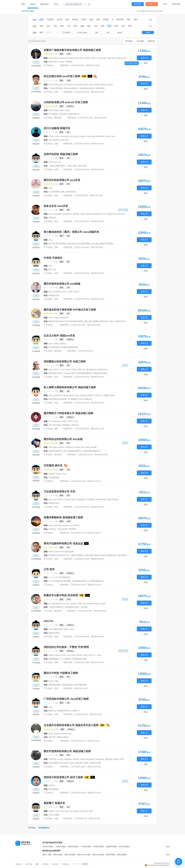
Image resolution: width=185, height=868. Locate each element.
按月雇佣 (140, 41)
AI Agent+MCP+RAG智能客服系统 (78, 373)
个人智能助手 (66, 659)
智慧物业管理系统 (100, 373)
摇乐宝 (66, 737)
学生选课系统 (54, 478)
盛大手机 (52, 737)
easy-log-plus (54, 140)
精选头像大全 (74, 114)
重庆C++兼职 (47, 855)
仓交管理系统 (54, 192)
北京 (48, 26)
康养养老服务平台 (56, 451)
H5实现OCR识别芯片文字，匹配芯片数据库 (66, 555)
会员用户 (67, 32)
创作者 (120, 33)
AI (112, 20)
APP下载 (29, 864)
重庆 (109, 26)
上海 (55, 26)
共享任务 (52, 529)
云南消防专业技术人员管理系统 (92, 88)
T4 (90, 76)
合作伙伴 (55, 864)
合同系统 (69, 62)
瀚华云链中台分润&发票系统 (79, 244)
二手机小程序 (71, 166)
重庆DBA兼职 (111, 855)
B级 (84, 76)
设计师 (59, 20)
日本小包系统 (54, 815)
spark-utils (64, 140)
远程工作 (85, 864)
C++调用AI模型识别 (96, 581)
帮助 (37, 864)
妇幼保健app (54, 789)
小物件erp (75, 425)
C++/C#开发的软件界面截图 (60, 581)
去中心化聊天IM (86, 399)
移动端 (75, 20)
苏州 (130, 26)
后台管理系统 (54, 347)
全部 (41, 20)
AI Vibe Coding (82, 33)
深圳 (62, 26)
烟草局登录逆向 (55, 685)
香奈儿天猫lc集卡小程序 (79, 763)
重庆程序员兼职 (28, 11)
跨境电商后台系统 (80, 659)
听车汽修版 (53, 114)
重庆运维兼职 (122, 855)
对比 (146, 63)
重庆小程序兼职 (70, 855)
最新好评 (151, 41)
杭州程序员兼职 (99, 847)
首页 (23, 4)
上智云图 (84, 607)
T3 (86, 543)
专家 (97, 33)
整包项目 (129, 41)
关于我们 (45, 864)
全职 (108, 33)
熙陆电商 (66, 425)
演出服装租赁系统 (79, 581)
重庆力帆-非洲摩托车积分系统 (96, 321)
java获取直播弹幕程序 (69, 347)
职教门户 (76, 711)
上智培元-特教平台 (56, 607)
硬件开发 (120, 20)
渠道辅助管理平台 (64, 711)
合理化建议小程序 (72, 607)
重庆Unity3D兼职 (98, 855)
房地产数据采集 (80, 685)
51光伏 (61, 62)
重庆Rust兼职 (58, 855)
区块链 (106, 20)
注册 (178, 4)
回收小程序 (82, 166)
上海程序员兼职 (61, 847)
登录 (174, 4)
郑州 (116, 26)
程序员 (33, 4)
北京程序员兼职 (48, 847)
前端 (67, 20)
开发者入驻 (152, 4)
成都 (82, 26)
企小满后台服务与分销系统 (102, 244)
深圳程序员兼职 (73, 847)
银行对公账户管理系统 (58, 244)
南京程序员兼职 (124, 847)
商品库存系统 (54, 633)
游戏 (91, 20)
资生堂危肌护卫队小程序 (58, 763)
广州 (69, 26)
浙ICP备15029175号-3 (162, 863)
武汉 (96, 26)
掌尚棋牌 (72, 529)
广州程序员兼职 (86, 847)
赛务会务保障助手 (71, 88)
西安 (103, 26)
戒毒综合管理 (54, 503)
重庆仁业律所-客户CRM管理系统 (123, 321)
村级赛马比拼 (54, 295)
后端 (98, 20)
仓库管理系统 (71, 192)
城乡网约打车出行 (56, 373)
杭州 (75, 26)
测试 (129, 20)
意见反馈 (66, 864)
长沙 (123, 26)
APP (165, 4)
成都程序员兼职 (111, 847)
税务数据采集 (68, 685)
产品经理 (50, 20)
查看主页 (144, 58)
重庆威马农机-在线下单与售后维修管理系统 (66, 321)
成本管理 (52, 218)
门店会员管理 (62, 529)
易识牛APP (53, 62)
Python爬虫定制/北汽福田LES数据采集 (100, 555)
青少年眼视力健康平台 (73, 451)
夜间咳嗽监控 (54, 659)
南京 (89, 26)
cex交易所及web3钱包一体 (59, 399)
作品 (56, 4)
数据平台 (52, 711)
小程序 (84, 20)
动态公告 (18, 864)
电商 (62, 192)
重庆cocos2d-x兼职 (84, 855)
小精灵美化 (63, 114)
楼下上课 (52, 269)
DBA (136, 20)
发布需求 (138, 4)
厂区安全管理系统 (56, 88)
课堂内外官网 (95, 763)
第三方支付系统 (55, 425)
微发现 (60, 737)
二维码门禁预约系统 (57, 166)
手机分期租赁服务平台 (92, 451)
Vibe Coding (123, 210)
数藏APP (75, 399)
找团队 (148, 32)
